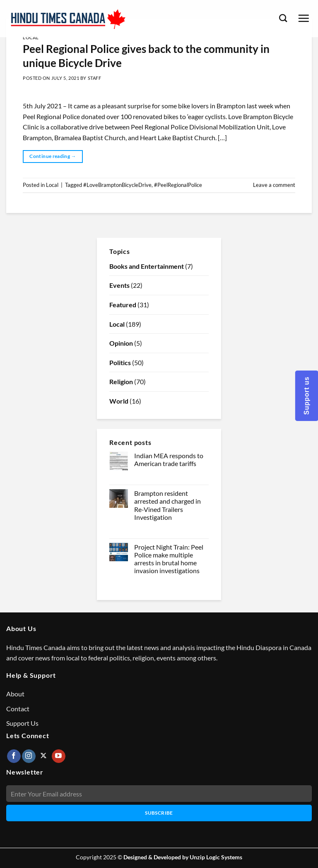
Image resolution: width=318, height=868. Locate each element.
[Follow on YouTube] (59, 756)
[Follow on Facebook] (14, 756)
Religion (121, 381)
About (15, 694)
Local (31, 37)
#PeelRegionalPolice (178, 185)
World (119, 401)
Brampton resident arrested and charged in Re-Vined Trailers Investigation (167, 505)
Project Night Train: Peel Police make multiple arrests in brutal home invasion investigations (169, 559)
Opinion (121, 343)
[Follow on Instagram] (29, 756)
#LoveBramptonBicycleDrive (117, 185)
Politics (120, 362)
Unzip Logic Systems (216, 857)
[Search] (283, 18)
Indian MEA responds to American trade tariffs (169, 459)
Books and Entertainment (147, 266)
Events (119, 285)
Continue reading (53, 156)
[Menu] (304, 18)
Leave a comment (274, 185)
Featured (123, 305)
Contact (18, 709)
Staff (95, 78)
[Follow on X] (44, 756)
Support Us (22, 723)
